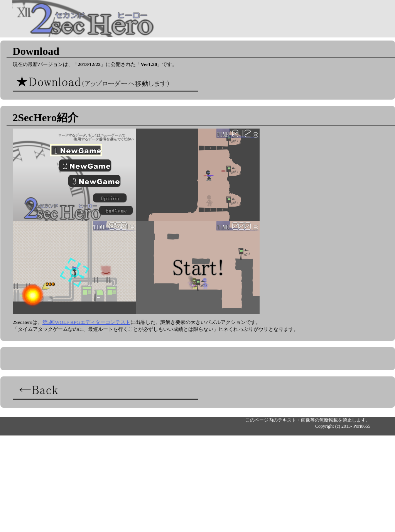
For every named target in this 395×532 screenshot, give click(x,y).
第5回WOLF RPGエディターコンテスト (86, 322)
